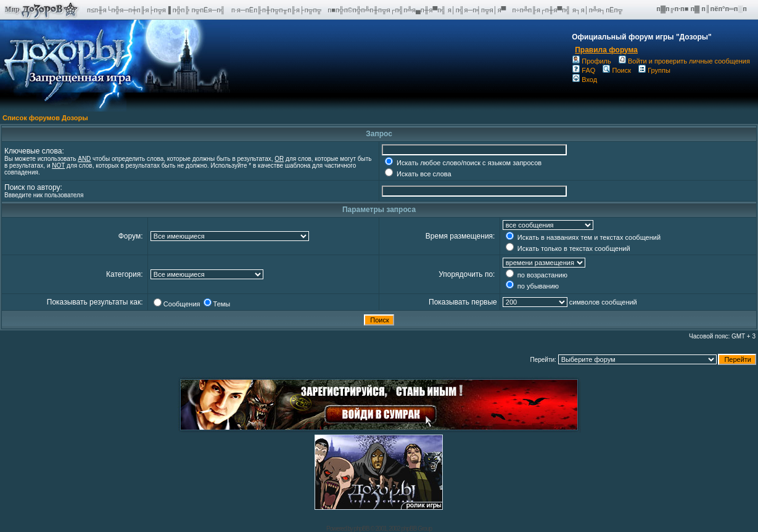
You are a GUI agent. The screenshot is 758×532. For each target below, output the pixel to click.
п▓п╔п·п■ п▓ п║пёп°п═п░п (702, 9)
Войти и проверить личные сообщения (684, 61)
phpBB (362, 529)
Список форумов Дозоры (45, 118)
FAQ (584, 70)
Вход (585, 80)
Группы (654, 70)
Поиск (616, 70)
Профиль (592, 61)
